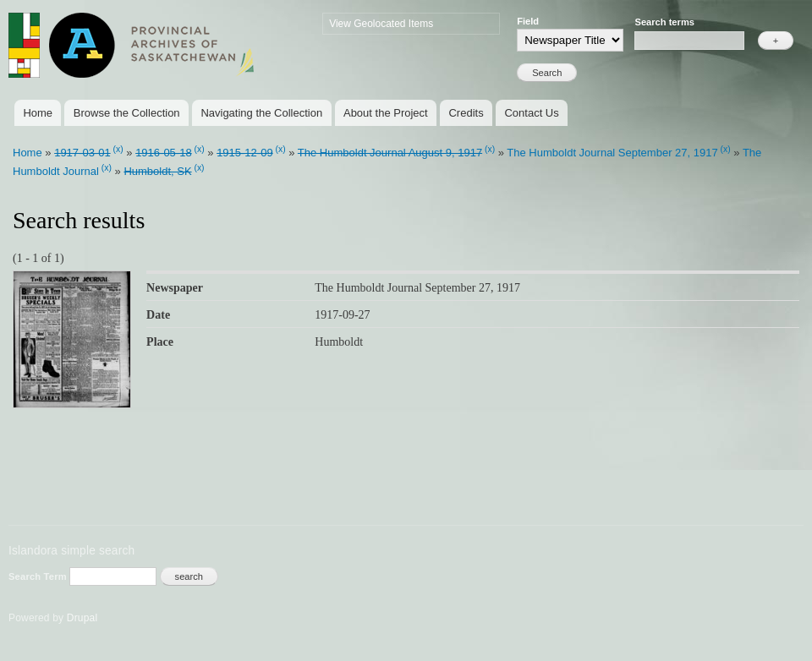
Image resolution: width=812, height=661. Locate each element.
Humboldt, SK (157, 171)
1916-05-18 (164, 153)
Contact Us (531, 113)
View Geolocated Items (381, 24)
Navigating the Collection (261, 113)
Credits (466, 113)
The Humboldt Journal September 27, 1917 (612, 153)
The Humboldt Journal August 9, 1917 (390, 153)
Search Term (39, 576)
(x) (118, 149)
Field (528, 21)
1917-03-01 (82, 153)
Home (38, 113)
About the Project (386, 113)
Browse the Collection (127, 113)
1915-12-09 (245, 153)
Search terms (664, 22)
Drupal (82, 618)
